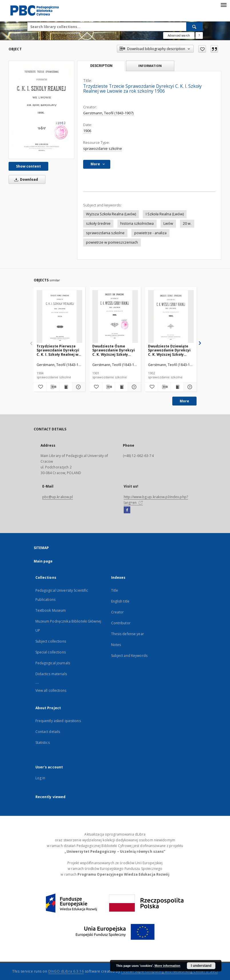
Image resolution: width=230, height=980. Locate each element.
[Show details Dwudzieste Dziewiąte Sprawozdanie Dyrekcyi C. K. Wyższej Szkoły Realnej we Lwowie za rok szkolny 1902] (189, 387)
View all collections (51, 690)
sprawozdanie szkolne (103, 149)
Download (25, 179)
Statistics (43, 743)
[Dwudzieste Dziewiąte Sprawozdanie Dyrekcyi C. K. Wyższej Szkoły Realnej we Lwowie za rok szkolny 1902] (171, 317)
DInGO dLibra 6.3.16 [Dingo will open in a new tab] (66, 971)
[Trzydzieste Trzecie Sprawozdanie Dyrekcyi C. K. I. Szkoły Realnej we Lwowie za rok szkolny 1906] (41, 110)
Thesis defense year (128, 634)
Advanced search (179, 35)
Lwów (168, 223)
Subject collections (51, 641)
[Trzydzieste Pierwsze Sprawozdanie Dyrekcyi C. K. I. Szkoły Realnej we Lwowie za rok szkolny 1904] (59, 317)
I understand (201, 966)
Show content (28, 166)
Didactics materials (51, 674)
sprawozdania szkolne (105, 233)
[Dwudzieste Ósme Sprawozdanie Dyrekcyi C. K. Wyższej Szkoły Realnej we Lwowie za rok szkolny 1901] (115, 317)
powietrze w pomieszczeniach (112, 242)
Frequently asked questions (58, 721)
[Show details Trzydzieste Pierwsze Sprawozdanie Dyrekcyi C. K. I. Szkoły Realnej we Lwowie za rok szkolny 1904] (78, 387)
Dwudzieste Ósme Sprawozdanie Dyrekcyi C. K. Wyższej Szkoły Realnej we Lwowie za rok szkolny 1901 (114, 350)
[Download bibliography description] (53, 387)
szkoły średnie (98, 223)
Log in (40, 778)
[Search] (195, 27)
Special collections (51, 652)
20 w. (187, 223)
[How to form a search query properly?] (199, 35)
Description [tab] (101, 66)
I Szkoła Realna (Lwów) (165, 214)
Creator (118, 612)
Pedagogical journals (53, 663)
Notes (116, 645)
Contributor (121, 623)
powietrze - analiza (150, 233)
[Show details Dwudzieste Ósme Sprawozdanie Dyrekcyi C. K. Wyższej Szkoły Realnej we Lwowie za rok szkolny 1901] (133, 387)
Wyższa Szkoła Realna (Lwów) (111, 214)
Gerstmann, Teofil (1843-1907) (108, 113)
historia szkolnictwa (137, 223)
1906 (87, 131)
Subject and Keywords (129, 656)
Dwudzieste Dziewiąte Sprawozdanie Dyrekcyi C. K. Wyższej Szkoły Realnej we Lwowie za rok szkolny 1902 (169, 350)
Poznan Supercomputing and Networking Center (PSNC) (169, 971)
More (184, 401)
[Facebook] (127, 510)
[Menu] (223, 5)
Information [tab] (150, 66)
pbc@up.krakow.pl (58, 497)
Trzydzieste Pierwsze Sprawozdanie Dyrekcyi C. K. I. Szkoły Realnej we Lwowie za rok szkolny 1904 (59, 350)
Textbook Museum (51, 610)
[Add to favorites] (202, 49)
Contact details (48, 732)
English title (120, 601)
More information (167, 966)
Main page (43, 561)
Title (115, 590)
